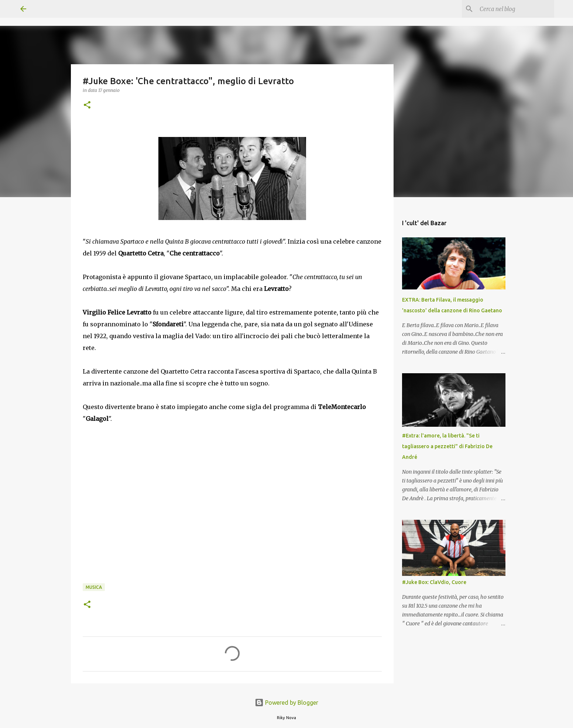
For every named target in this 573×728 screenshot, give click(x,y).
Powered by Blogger (286, 703)
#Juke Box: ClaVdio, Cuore (434, 582)
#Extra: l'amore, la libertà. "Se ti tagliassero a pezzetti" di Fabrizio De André (447, 446)
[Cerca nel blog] (515, 9)
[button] (87, 105)
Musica (94, 587)
